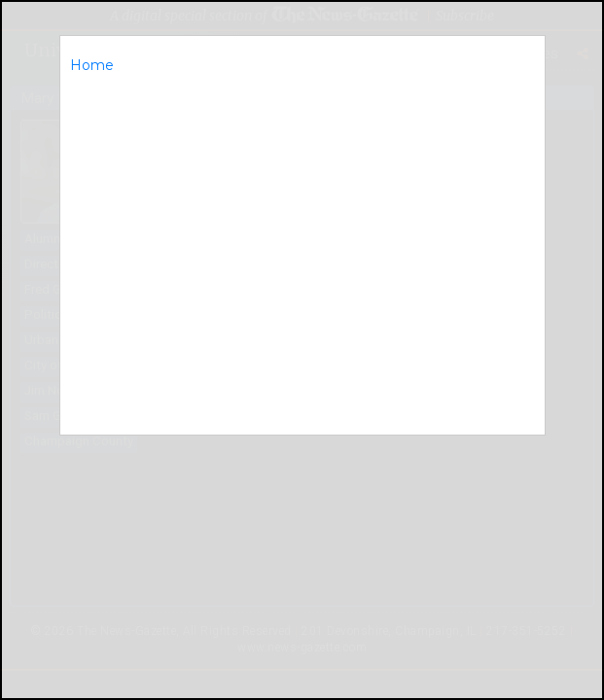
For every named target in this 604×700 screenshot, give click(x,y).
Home (92, 65)
